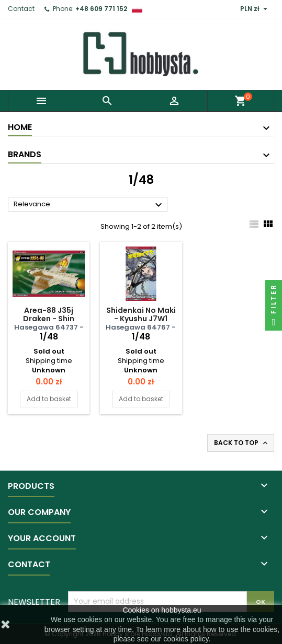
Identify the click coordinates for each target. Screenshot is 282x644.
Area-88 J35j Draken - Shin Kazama (49, 319)
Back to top (242, 443)
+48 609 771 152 (101, 9)
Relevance (89, 205)
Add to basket (49, 399)
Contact (21, 9)
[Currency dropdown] (255, 9)
